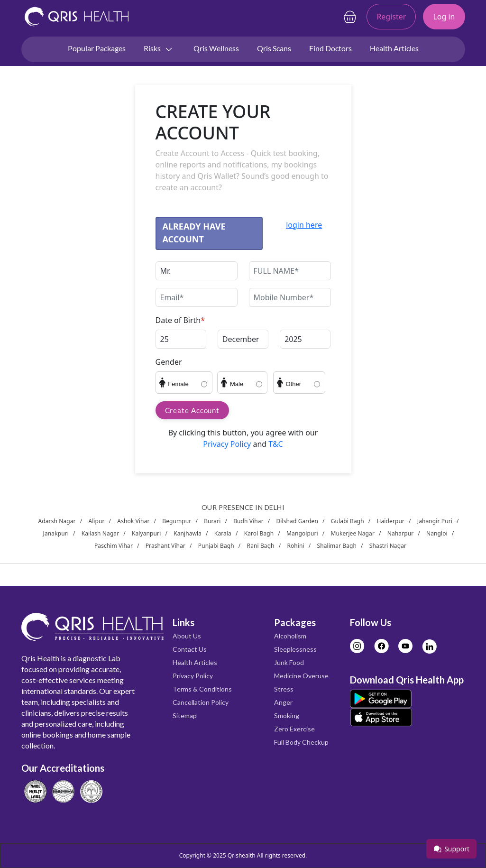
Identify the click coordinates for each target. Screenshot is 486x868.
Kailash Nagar (101, 533)
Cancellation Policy (201, 702)
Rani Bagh (261, 546)
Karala (223, 533)
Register (391, 17)
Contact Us (190, 649)
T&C (275, 444)
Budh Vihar (248, 521)
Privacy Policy (228, 444)
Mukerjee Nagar (353, 533)
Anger (283, 702)
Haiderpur (391, 521)
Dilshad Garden (298, 521)
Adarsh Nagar (57, 521)
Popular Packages (97, 48)
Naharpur (401, 533)
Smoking (287, 716)
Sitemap (185, 716)
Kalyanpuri (146, 533)
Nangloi (437, 533)
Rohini (295, 546)
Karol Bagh (259, 533)
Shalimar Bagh (337, 546)
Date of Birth (180, 320)
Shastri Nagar (388, 546)
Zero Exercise (294, 729)
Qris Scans (274, 48)
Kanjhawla (188, 533)
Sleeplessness (295, 649)
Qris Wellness (216, 48)
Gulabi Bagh (348, 521)
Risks (159, 49)
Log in (444, 17)
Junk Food (289, 662)
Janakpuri (56, 533)
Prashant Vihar (165, 546)
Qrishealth (242, 855)
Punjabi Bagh (216, 546)
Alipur (96, 521)
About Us (187, 636)
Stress (284, 689)
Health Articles (394, 48)
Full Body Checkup (301, 742)
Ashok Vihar (133, 521)
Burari (212, 521)
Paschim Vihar (114, 546)
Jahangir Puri (435, 521)
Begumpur (177, 521)
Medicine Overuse (301, 676)
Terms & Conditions (202, 689)
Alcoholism (290, 636)
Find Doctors (330, 48)
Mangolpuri (302, 533)
